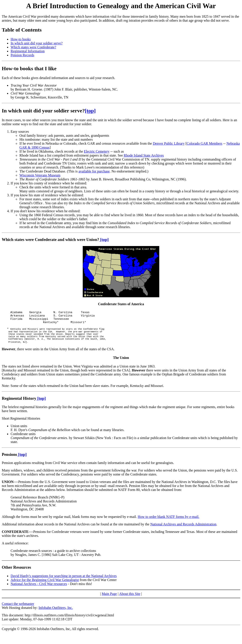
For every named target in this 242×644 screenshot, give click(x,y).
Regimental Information (28, 51)
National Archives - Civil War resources (39, 591)
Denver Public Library (169, 143)
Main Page (109, 601)
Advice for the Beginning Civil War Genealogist (45, 587)
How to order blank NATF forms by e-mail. (168, 524)
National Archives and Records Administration (183, 531)
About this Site (130, 601)
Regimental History (19, 406)
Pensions (9, 462)
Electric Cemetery (97, 151)
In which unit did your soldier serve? (37, 43)
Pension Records (22, 55)
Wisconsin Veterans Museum (40, 175)
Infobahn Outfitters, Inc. (56, 615)
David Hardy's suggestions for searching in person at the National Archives (64, 583)
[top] (90, 111)
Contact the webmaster (18, 611)
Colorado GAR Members (204, 143)
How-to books (21, 39)
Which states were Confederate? (33, 47)
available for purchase (94, 171)
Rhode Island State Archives (144, 155)
